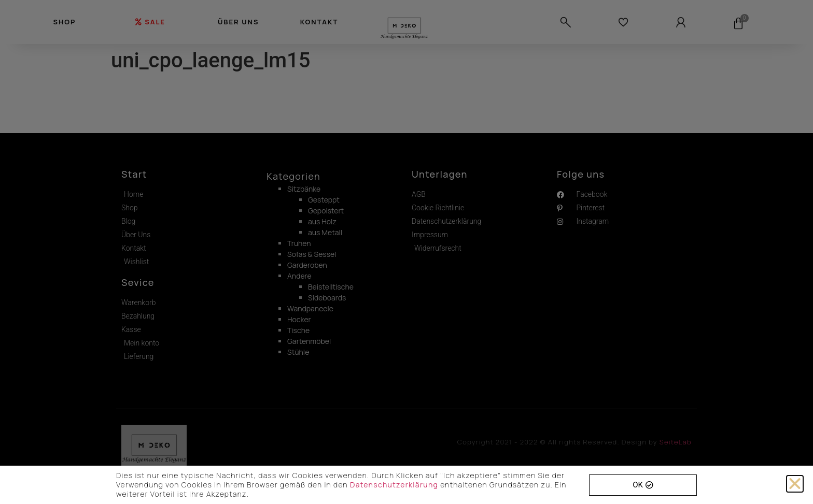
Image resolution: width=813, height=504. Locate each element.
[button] (795, 484)
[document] (406, 252)
